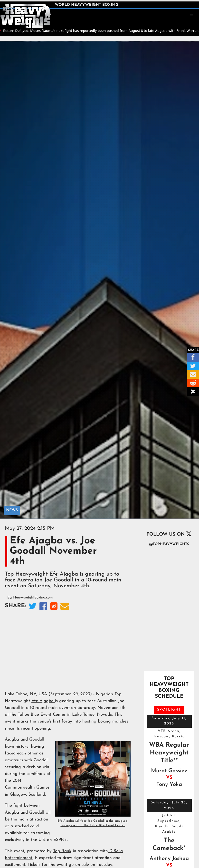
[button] (192, 16)
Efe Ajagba (43, 701)
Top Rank (62, 851)
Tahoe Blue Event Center (42, 715)
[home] (26, 16)
